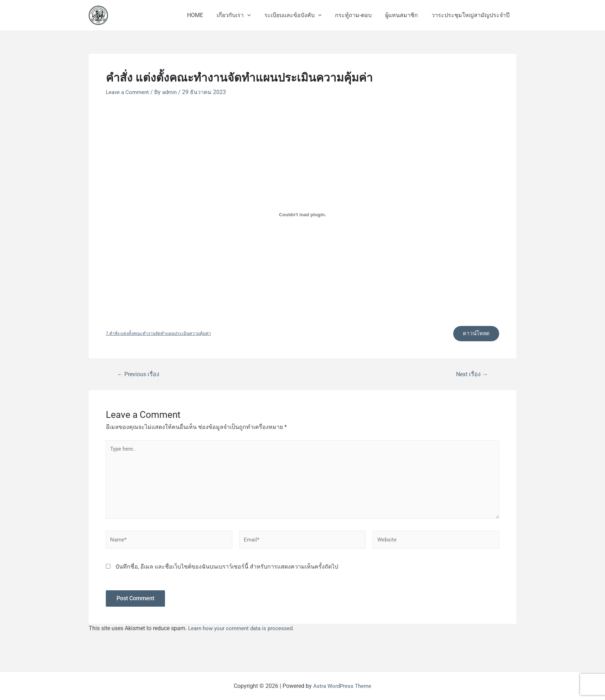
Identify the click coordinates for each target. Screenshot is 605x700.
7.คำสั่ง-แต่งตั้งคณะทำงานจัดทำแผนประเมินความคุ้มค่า (161, 334)
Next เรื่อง (471, 375)
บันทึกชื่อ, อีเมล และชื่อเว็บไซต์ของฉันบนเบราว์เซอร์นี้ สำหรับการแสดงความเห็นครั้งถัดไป (227, 572)
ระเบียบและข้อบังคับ (300, 15)
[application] (257, 15)
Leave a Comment (129, 92)
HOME (207, 15)
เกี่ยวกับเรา (243, 15)
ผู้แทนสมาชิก (405, 15)
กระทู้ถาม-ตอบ (359, 15)
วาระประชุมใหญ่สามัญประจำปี (472, 15)
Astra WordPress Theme (342, 686)
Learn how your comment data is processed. (244, 634)
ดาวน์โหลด (474, 334)
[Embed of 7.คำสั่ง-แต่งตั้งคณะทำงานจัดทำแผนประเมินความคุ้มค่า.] (302, 215)
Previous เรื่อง (140, 375)
